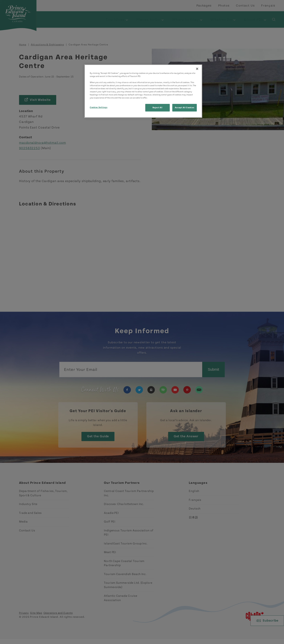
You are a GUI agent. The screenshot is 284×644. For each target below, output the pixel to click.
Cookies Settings (99, 107)
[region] (143, 91)
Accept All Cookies (185, 108)
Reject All (158, 108)
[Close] (197, 69)
